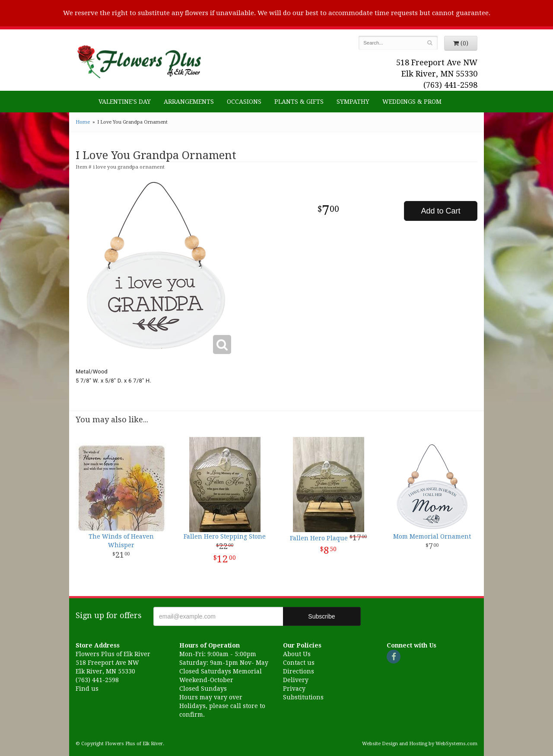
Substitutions (303, 697)
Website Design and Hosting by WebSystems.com (420, 744)
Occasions (244, 102)
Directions (299, 671)
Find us (87, 689)
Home (83, 122)
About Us (297, 654)
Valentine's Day (125, 102)
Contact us (299, 663)
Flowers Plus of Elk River (138, 59)
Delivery (296, 680)
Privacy (294, 689)
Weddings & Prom (412, 102)
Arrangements (189, 102)
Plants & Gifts (299, 102)
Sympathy (353, 102)
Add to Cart (440, 211)
